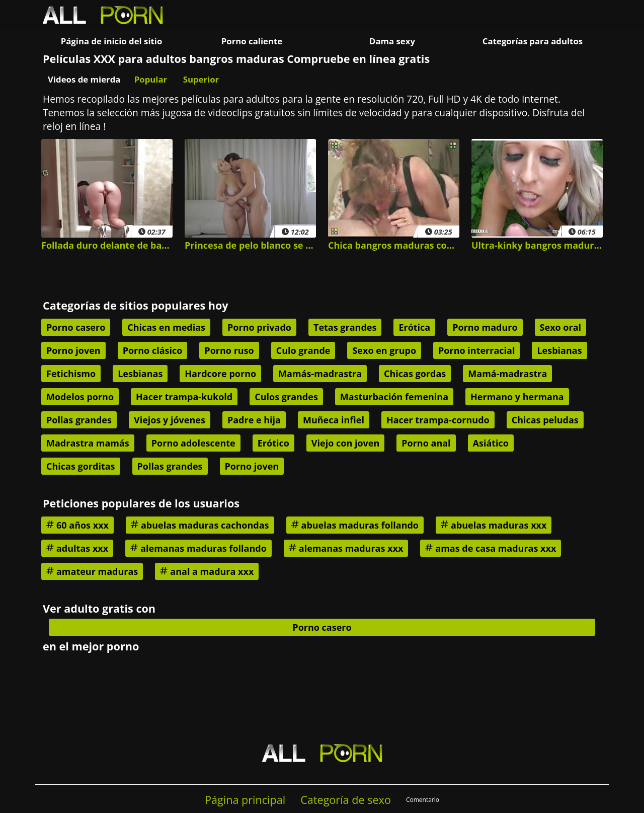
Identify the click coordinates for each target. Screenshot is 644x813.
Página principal (245, 800)
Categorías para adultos (533, 41)
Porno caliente (252, 41)
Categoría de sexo (346, 800)
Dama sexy (392, 41)
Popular (151, 79)
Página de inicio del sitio (112, 41)
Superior (201, 79)
